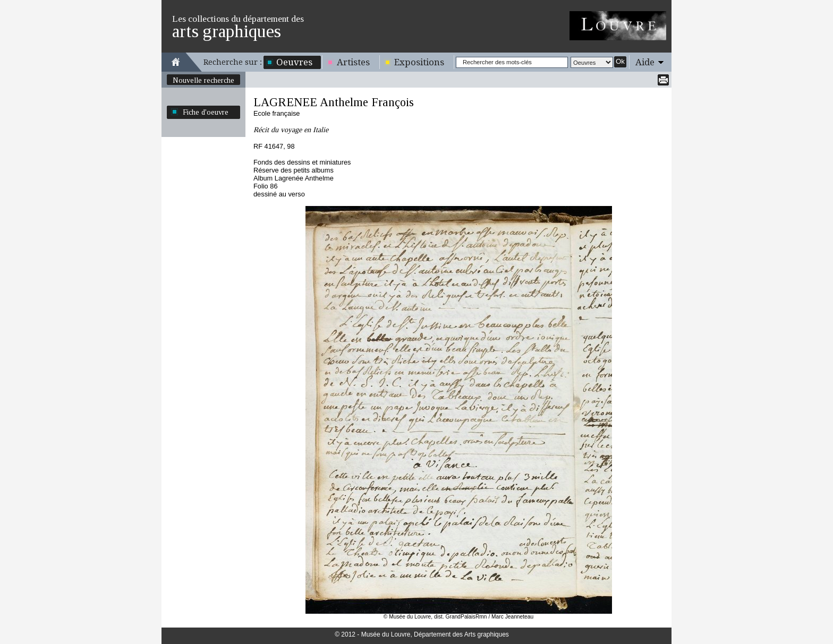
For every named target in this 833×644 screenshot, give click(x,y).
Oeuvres (294, 62)
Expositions (419, 62)
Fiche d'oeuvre (206, 112)
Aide (645, 62)
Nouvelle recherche (203, 80)
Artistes (353, 62)
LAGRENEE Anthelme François (334, 102)
